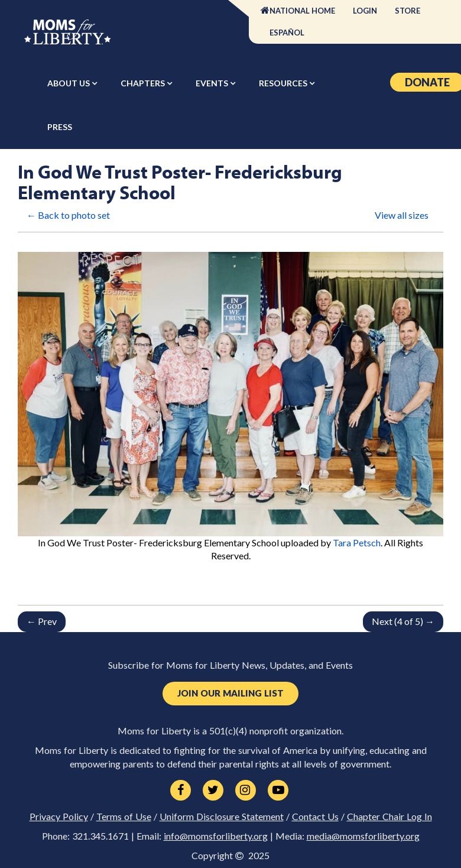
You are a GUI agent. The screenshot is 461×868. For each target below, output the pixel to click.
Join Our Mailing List (230, 693)
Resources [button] (284, 83)
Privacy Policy (59, 817)
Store (408, 11)
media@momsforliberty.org (363, 836)
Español (287, 33)
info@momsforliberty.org (216, 836)
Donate (427, 82)
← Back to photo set (68, 215)
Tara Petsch (357, 542)
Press (60, 127)
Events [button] (213, 83)
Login (365, 11)
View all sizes (402, 215)
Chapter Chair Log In (389, 817)
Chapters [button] (144, 83)
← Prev (42, 621)
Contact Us (315, 817)
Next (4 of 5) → (403, 621)
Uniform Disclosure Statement (222, 817)
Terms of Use (124, 817)
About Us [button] (69, 83)
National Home (302, 11)
